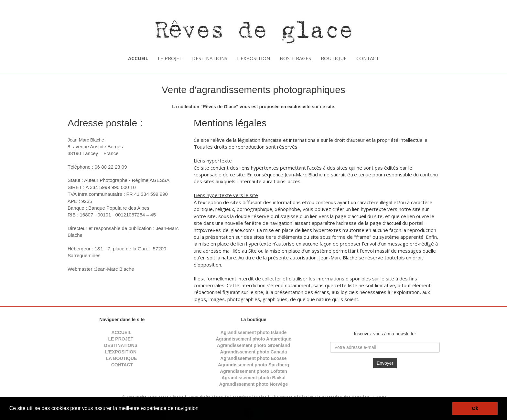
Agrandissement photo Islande (254, 332)
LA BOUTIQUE (121, 358)
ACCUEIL (121, 332)
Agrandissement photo (244, 384)
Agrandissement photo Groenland (253, 345)
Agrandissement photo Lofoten (253, 371)
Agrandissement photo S (245, 365)
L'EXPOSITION (253, 58)
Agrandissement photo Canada (254, 352)
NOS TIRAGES (295, 58)
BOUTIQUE (334, 58)
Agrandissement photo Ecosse (253, 358)
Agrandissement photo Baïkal (253, 378)
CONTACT (368, 58)
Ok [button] (475, 408)
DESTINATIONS (210, 58)
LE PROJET (170, 58)
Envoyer (385, 363)
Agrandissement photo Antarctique (253, 339)
